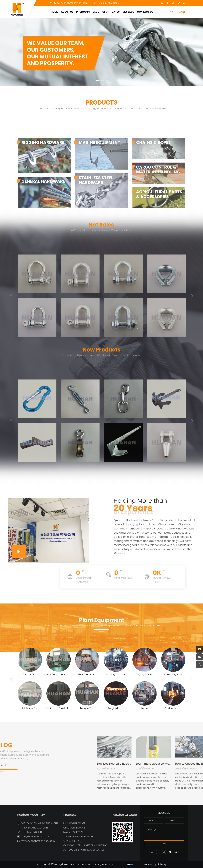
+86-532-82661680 (108, 3)
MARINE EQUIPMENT (74, 832)
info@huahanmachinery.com (71, 3)
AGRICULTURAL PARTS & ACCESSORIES (84, 850)
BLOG (96, 12)
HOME (54, 12)
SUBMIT (164, 844)
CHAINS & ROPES (72, 841)
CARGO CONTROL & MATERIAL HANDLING (85, 845)
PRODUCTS (83, 12)
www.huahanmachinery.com (38, 841)
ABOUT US (67, 12)
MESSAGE (128, 12)
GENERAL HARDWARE (74, 828)
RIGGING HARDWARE (74, 823)
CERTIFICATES (111, 12)
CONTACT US (145, 12)
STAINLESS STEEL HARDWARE (78, 836)
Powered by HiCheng (155, 864)
